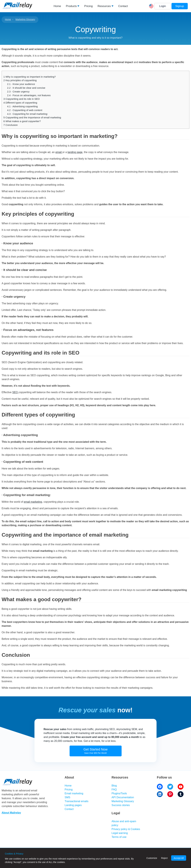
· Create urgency (18, 92)
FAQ (114, 790)
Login (163, 6)
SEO (15, 392)
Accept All (179, 858)
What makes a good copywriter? (22, 121)
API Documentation (123, 797)
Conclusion (11, 125)
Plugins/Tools (119, 793)
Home (57, 6)
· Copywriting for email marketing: (28, 114)
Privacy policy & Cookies (126, 829)
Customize (152, 858)
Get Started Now (96, 751)
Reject (164, 858)
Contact (123, 6)
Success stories (121, 805)
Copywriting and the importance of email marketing (32, 117)
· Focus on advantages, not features (29, 95)
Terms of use (119, 837)
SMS (68, 797)
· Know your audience (21, 84)
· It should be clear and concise (26, 88)
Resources (104, 6)
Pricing (88, 6)
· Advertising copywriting (22, 106)
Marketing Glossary (25, 19)
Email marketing (74, 793)
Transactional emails (77, 801)
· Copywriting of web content (25, 110)
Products (71, 6)
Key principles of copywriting (20, 80)
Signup (180, 6)
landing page (75, 152)
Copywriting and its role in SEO (22, 99)
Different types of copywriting (20, 103)
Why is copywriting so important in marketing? (30, 77)
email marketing (33, 502)
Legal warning (120, 833)
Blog (114, 786)
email (59, 152)
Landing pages (73, 805)
